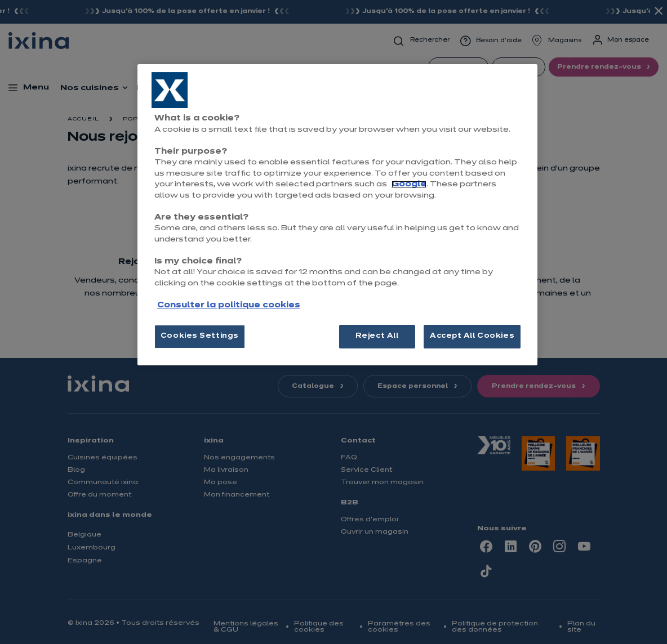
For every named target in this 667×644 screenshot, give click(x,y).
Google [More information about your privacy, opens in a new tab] (409, 184)
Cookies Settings (200, 336)
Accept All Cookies (472, 336)
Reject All (377, 336)
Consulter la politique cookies (229, 305)
